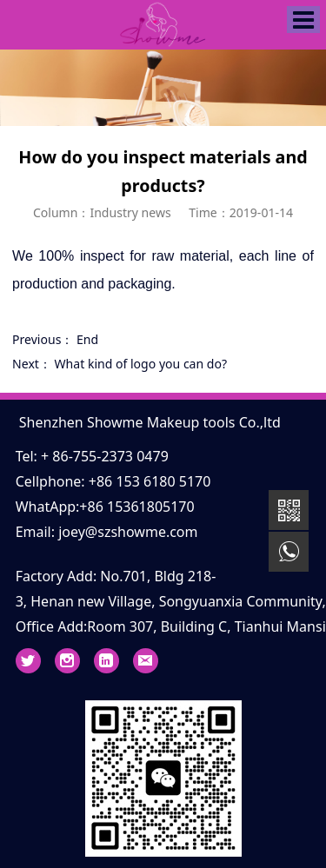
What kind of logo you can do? (141, 364)
